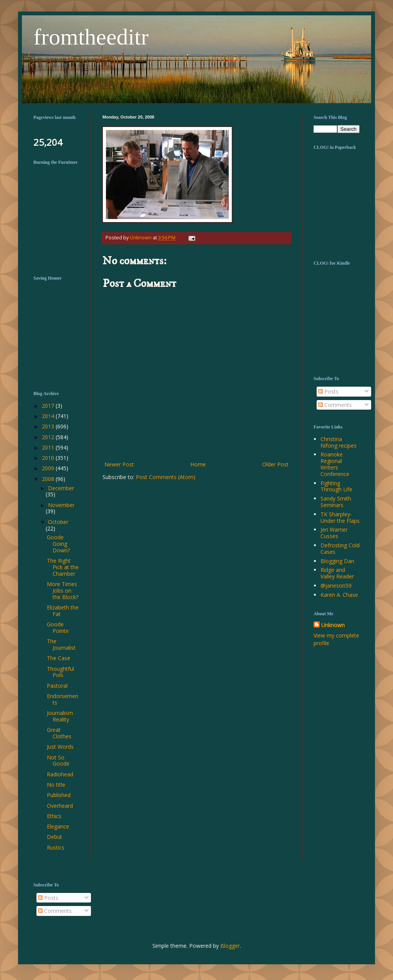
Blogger (230, 946)
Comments (335, 405)
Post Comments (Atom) (166, 477)
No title (56, 785)
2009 (49, 468)
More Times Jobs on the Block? (63, 590)
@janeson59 (336, 586)
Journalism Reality (60, 716)
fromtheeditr (91, 37)
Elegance (58, 826)
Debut (54, 837)
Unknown (333, 625)
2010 (49, 458)
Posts (328, 391)
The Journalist (61, 644)
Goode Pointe (58, 628)
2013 (49, 426)
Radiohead (60, 774)
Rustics (56, 847)
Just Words (60, 747)
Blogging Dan (337, 561)
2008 (49, 479)
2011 (49, 447)
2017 (49, 406)
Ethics (54, 816)
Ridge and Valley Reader (337, 573)
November (61, 505)
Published (59, 795)
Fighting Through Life (336, 486)
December (61, 488)
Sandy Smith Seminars (336, 502)
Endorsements (63, 699)
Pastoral (57, 686)
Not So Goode (58, 761)
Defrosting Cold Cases (340, 548)
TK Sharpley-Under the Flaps (340, 517)
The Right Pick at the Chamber (63, 567)
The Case (59, 658)
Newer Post (119, 464)
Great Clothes (59, 733)
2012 (49, 437)
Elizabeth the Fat (63, 611)
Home (198, 464)
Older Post (275, 464)
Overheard (60, 806)
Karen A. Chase (339, 595)
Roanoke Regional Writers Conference (335, 464)
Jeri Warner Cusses (334, 533)
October (58, 522)
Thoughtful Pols (60, 672)
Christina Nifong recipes (339, 442)
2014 (49, 416)
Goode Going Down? (58, 544)
